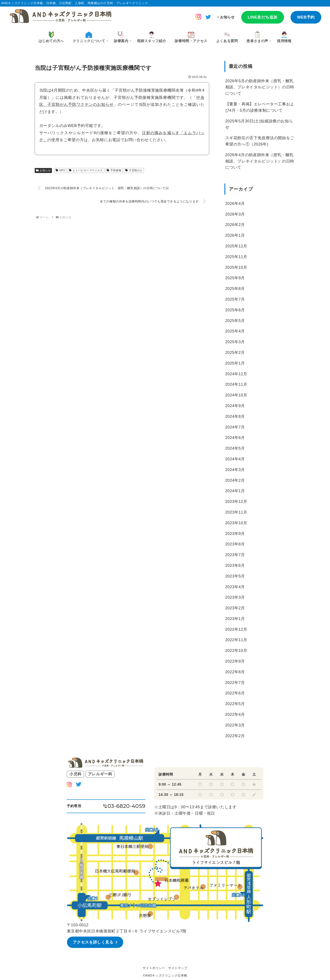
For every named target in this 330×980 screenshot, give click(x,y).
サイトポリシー (153, 967)
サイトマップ (178, 967)
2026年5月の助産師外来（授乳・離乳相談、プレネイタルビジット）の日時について (260, 87)
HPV (60, 170)
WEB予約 (306, 17)
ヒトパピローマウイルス (86, 170)
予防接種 (114, 170)
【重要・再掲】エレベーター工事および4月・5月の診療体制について (260, 107)
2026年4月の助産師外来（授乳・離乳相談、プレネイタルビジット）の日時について (260, 161)
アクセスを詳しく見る (94, 942)
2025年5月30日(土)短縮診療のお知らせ (259, 124)
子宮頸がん (134, 170)
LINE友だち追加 (263, 17)
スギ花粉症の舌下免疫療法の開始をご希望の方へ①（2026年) (260, 141)
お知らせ (227, 17)
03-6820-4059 (127, 806)
